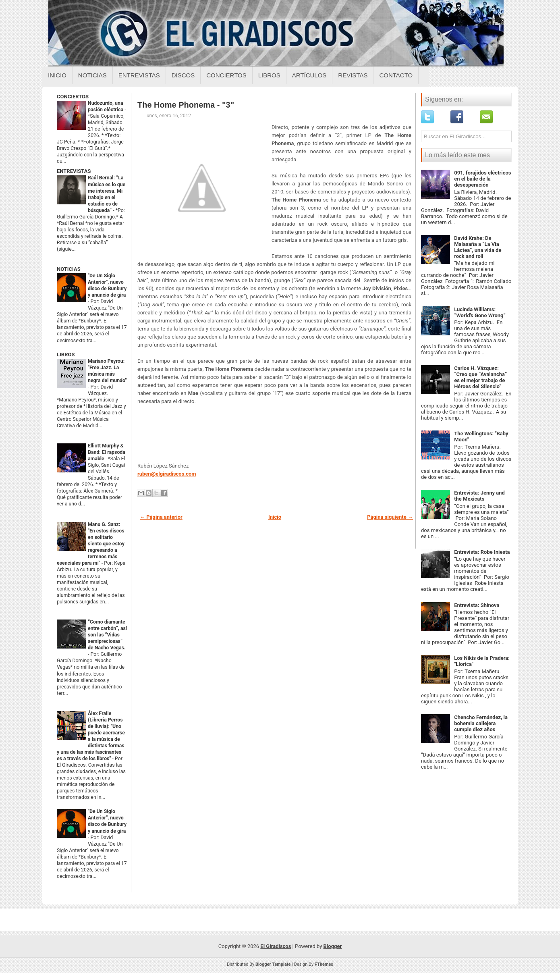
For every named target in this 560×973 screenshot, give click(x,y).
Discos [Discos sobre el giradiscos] (183, 75)
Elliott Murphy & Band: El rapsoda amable (107, 452)
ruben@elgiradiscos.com (167, 474)
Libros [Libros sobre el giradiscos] (269, 75)
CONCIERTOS (73, 97)
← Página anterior (161, 517)
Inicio (57, 75)
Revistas (353, 75)
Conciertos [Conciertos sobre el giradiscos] (226, 75)
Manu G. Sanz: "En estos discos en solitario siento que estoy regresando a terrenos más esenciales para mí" (91, 544)
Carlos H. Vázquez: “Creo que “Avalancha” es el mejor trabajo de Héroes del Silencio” (480, 377)
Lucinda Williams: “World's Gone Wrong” (480, 312)
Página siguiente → (390, 517)
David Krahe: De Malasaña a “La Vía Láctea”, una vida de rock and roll (478, 247)
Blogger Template (273, 964)
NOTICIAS (69, 269)
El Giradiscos (276, 946)
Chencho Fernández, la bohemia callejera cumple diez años (481, 723)
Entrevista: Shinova (477, 605)
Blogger (333, 946)
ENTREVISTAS (74, 171)
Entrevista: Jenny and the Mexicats (479, 496)
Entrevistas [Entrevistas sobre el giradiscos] (139, 75)
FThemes (324, 964)
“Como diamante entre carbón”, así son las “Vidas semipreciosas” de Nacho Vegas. (107, 635)
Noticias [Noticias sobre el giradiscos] (92, 75)
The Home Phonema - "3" (186, 105)
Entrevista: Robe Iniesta (482, 552)
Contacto (396, 75)
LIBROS (66, 354)
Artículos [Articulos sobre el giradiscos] (309, 75)
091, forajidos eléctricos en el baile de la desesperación (482, 179)
